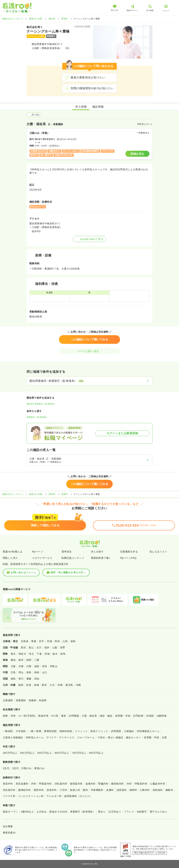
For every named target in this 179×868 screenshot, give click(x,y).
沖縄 (78, 685)
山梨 (55, 647)
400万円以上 (27, 753)
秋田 (57, 641)
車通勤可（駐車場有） (37, 417)
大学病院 (21, 731)
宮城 (49, 641)
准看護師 (21, 700)
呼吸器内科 (45, 784)
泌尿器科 (122, 790)
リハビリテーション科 (31, 796)
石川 (39, 647)
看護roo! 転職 (36, 19)
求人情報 (81, 107)
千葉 (39, 654)
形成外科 (52, 790)
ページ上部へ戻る (89, 351)
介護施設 (129, 731)
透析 (64, 716)
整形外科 (39, 790)
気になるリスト (158, 552)
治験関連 (162, 716)
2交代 (6, 768)
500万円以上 (44, 753)
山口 (45, 672)
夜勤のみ (39, 768)
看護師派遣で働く (101, 558)
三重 (37, 660)
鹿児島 (69, 685)
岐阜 (21, 660)
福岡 (21, 685)
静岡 (29, 660)
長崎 (36, 685)
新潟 (23, 647)
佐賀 (29, 685)
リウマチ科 (9, 796)
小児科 (63, 790)
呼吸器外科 (141, 784)
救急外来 (43, 716)
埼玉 (31, 654)
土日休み (42, 812)
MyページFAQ (128, 558)
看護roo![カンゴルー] (12, 19)
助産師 (43, 700)
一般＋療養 (35, 731)
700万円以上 (79, 753)
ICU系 (55, 716)
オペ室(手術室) (27, 716)
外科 (129, 784)
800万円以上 (96, 753)
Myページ (38, 552)
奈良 (45, 666)
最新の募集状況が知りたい (88, 77)
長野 (63, 647)
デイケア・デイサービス (60, 737)
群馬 (63, 654)
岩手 (42, 641)
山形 (65, 641)
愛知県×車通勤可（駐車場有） (41, 404)
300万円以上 (10, 753)
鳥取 (29, 672)
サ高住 (101, 737)
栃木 (55, 654)
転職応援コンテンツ (73, 558)
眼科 (85, 790)
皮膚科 (110, 790)
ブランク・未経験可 (135, 812)
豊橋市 (65, 19)
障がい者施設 (115, 737)
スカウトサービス (42, 558)
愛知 (13, 660)
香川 (21, 679)
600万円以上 (62, 753)
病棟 (5, 716)
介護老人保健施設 (13, 737)
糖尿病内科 (117, 784)
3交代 (15, 768)
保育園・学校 (123, 716)
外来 (13, 716)
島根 (37, 672)
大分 (52, 685)
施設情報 (98, 107)
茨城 (47, 654)
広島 (13, 672)
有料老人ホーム (35, 737)
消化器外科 (9, 790)
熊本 (44, 685)
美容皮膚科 (22, 784)
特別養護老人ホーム (148, 731)
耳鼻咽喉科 (97, 790)
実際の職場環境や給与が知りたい (92, 88)
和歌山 (54, 666)
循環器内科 (76, 784)
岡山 (21, 672)
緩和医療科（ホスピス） (78, 796)
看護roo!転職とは (13, 552)
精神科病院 (66, 731)
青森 (34, 641)
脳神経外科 (24, 790)
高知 (37, 679)
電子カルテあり (158, 812)
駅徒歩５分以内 (58, 812)
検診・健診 (106, 716)
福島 (73, 641)
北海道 (25, 641)
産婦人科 (75, 790)
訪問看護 (74, 716)
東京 (13, 654)
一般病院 (8, 731)
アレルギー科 (54, 796)
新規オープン (10, 812)
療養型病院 (50, 731)
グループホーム (86, 737)
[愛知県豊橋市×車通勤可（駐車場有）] (89, 381)
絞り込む (34, 115)
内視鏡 (150, 716)
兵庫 (29, 666)
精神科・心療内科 (140, 790)
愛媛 (29, 679)
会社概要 (8, 826)
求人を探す (97, 552)
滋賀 (37, 666)
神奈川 (22, 654)
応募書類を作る (129, 552)
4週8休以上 (27, 812)
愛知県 (52, 19)
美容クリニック (99, 731)
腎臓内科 (103, 784)
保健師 (32, 700)
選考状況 (67, 552)
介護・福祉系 (89, 716)
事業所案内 (9, 833)
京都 (21, 666)
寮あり (102, 812)
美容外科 (8, 784)
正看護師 (8, 700)
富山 (31, 647)
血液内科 (91, 784)
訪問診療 (138, 716)
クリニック (81, 731)
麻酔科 (169, 790)
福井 (47, 647)
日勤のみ (26, 768)
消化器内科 (61, 784)
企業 (164, 737)
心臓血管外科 (158, 784)
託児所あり (115, 812)
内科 (34, 784)
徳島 (13, 679)
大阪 (13, 666)
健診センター (133, 737)
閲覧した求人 (10, 558)
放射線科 (158, 790)
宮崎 (60, 685)
